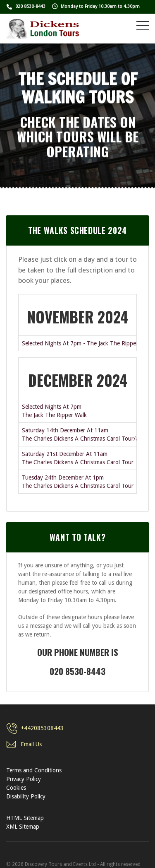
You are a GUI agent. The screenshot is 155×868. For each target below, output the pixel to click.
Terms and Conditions (34, 770)
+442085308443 (42, 728)
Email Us (31, 744)
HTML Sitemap (25, 818)
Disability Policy (26, 796)
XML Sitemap (23, 827)
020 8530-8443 (30, 6)
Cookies (16, 788)
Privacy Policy (24, 779)
